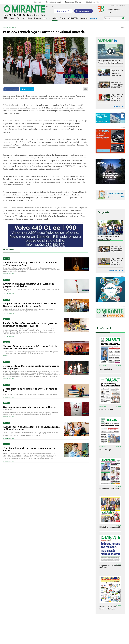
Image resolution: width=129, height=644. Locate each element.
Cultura (6, 28)
